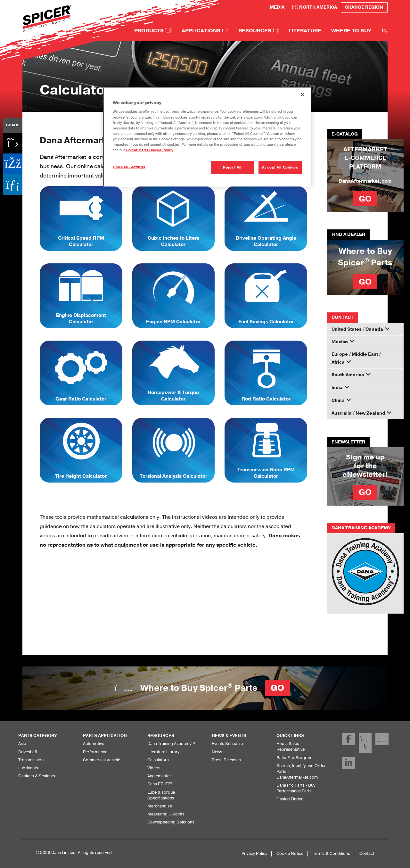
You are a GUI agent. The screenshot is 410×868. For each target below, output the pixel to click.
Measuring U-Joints (165, 814)
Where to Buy (351, 30)
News (217, 752)
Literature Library (163, 752)
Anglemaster (159, 776)
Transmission (30, 760)
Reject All (232, 167)
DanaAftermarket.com (365, 181)
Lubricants (28, 768)
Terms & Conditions (333, 853)
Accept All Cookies (280, 167)
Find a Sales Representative (302, 743)
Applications (203, 30)
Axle (22, 743)
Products (152, 30)
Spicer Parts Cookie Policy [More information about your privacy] (143, 150)
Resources (257, 30)
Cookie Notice (293, 853)
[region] (207, 136)
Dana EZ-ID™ (160, 784)
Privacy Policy (259, 853)
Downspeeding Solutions (170, 822)
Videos (153, 768)
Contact (367, 853)
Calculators (157, 760)
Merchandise (159, 806)
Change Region (363, 7)
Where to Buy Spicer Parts (202, 688)
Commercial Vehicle (101, 760)
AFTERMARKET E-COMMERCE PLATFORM (365, 158)
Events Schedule (227, 743)
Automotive (93, 743)
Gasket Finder (289, 793)
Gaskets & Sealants (36, 776)
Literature (304, 30)
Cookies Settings (129, 167)
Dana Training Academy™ (171, 743)
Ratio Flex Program (294, 752)
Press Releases (226, 760)
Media (274, 7)
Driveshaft (27, 752)
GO (365, 199)
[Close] (302, 95)
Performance (94, 752)
